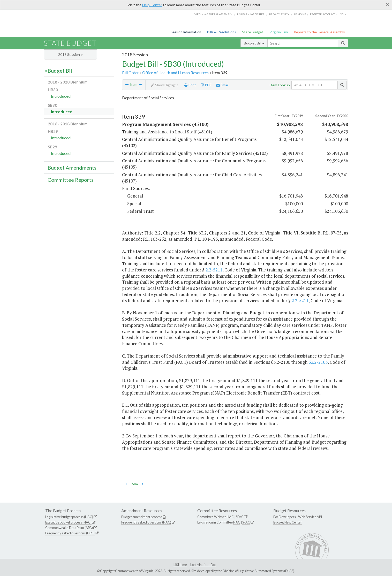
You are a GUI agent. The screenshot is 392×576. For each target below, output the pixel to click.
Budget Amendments (72, 168)
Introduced (61, 96)
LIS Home (180, 565)
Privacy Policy (279, 14)
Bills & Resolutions (221, 32)
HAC (230, 517)
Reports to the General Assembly (319, 32)
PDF (206, 85)
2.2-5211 (214, 270)
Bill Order (130, 73)
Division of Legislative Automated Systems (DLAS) (258, 571)
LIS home (300, 14)
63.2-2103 (318, 362)
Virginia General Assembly (213, 14)
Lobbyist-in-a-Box (203, 565)
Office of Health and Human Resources (175, 73)
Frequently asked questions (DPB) (70, 533)
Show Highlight (165, 85)
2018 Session (70, 54)
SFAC (240, 517)
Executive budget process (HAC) (68, 522)
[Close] (388, 4)
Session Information (186, 32)
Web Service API (310, 517)
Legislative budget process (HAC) (69, 517)
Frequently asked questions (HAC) (146, 522)
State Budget (253, 32)
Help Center (152, 5)
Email (222, 85)
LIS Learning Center (251, 14)
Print (190, 85)
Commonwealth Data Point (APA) (69, 528)
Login (343, 14)
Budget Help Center (288, 522)
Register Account (322, 14)
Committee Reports (71, 180)
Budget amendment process (142, 517)
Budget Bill (254, 43)
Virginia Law (279, 32)
